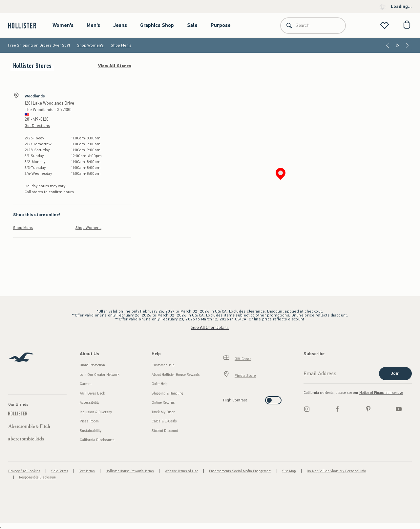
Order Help (160, 384)
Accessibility (90, 403)
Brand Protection (92, 365)
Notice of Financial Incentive (381, 393)
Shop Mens (23, 228)
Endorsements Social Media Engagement (240, 471)
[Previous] (388, 45)
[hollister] (25, 25)
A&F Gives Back (92, 393)
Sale (192, 25)
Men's (93, 25)
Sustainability (91, 431)
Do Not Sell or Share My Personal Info (336, 471)
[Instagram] (307, 409)
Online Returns (163, 403)
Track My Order (163, 412)
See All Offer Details (210, 327)
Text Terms (87, 471)
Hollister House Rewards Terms (130, 471)
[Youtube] (399, 409)
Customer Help (163, 365)
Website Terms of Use (181, 471)
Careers (86, 384)
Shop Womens (88, 228)
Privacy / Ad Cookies (24, 471)
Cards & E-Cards (164, 421)
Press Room (89, 421)
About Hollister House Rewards (176, 375)
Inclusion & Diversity (96, 412)
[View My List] (385, 25)
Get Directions (37, 126)
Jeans (120, 25)
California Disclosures (97, 440)
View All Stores (115, 66)
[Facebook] (337, 409)
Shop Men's (121, 45)
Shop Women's (90, 45)
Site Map (289, 471)
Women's (63, 25)
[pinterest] (368, 409)
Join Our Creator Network (100, 375)
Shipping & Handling (167, 393)
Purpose (221, 25)
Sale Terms (60, 471)
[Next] (407, 45)
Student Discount (165, 431)
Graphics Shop (157, 25)
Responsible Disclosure (37, 477)
